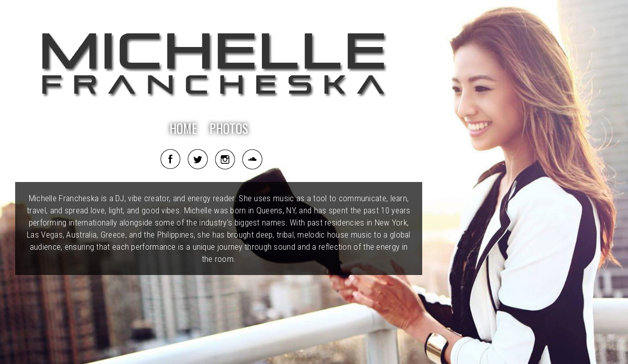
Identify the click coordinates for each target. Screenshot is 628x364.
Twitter (198, 159)
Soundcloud (252, 159)
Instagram (225, 159)
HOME (183, 128)
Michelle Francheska (214, 68)
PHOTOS (229, 128)
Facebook (170, 159)
